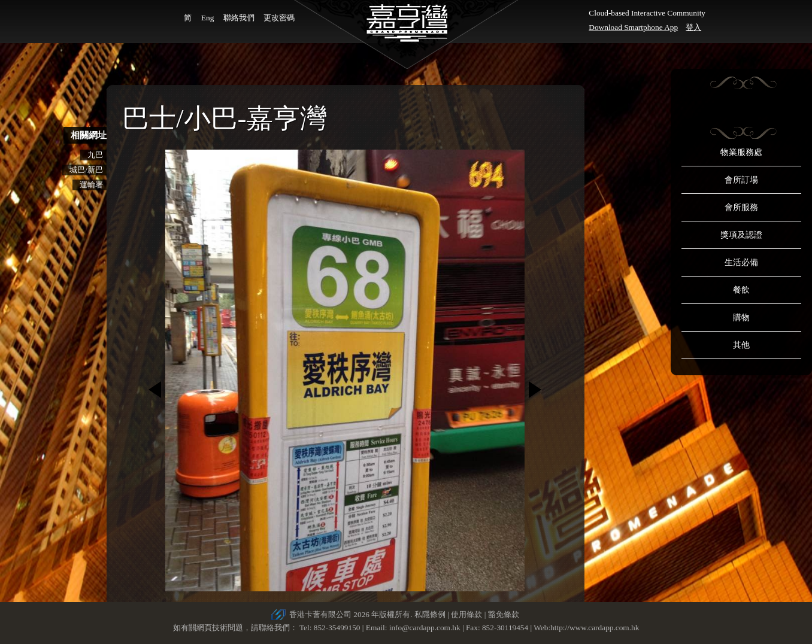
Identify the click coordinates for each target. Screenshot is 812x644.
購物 (741, 318)
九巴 (95, 155)
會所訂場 (741, 180)
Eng (207, 18)
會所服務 (741, 207)
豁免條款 (504, 614)
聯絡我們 (239, 18)
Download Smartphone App (633, 27)
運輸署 (91, 185)
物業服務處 (741, 152)
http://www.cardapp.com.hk (595, 628)
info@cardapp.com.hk (426, 628)
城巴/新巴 (86, 170)
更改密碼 (279, 18)
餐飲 (741, 290)
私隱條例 (430, 614)
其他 (741, 345)
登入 (693, 27)
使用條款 (466, 614)
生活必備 (741, 262)
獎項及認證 (741, 235)
